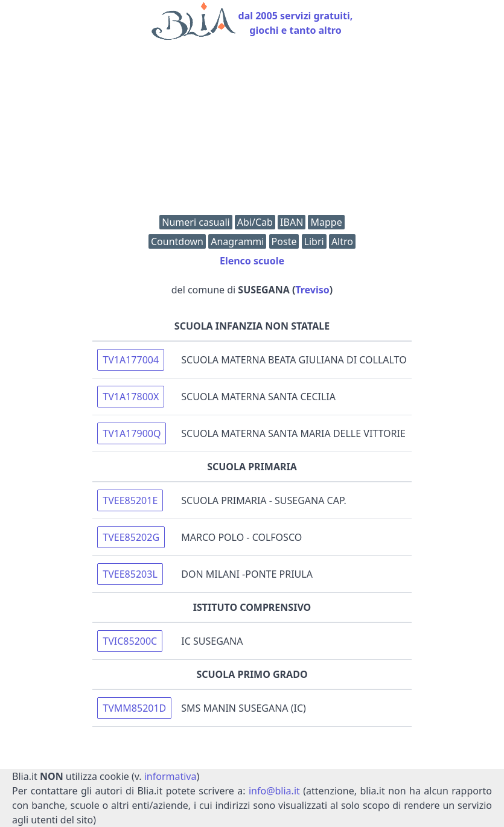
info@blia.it (274, 791)
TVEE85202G (131, 537)
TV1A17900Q (132, 433)
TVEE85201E (130, 500)
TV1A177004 (131, 360)
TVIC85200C (130, 641)
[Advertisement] (252, 130)
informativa (171, 776)
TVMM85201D (134, 708)
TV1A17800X (131, 397)
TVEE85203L (130, 574)
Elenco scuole (252, 261)
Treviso (312, 290)
